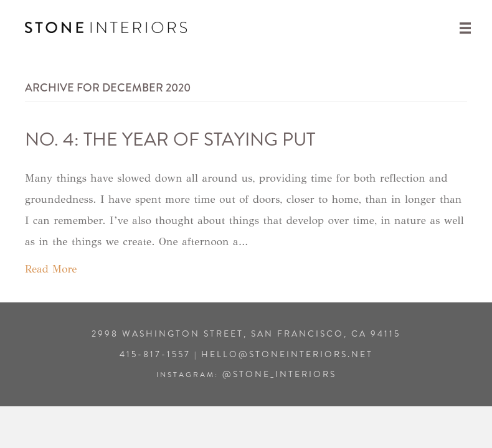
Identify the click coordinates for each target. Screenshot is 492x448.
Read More (51, 269)
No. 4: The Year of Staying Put (170, 139)
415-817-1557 (155, 354)
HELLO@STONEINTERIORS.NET (287, 354)
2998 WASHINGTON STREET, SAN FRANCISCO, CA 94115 (246, 334)
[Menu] (465, 28)
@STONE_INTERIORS (279, 374)
